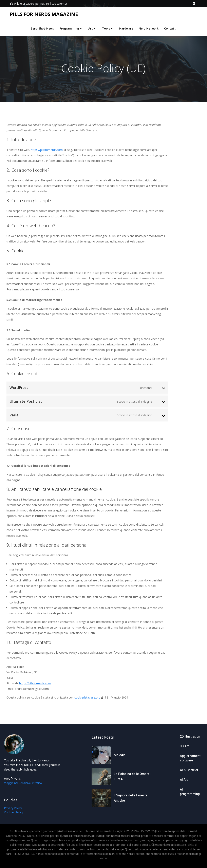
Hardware (126, 28)
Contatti (170, 28)
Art (92, 28)
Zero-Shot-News (42, 28)
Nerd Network (149, 28)
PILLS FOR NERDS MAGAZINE (43, 14)
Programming (71, 28)
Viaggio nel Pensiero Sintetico (22, 786)
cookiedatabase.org (87, 699)
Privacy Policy (12, 811)
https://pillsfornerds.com (47, 151)
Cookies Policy (13, 815)
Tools (108, 28)
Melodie (120, 758)
